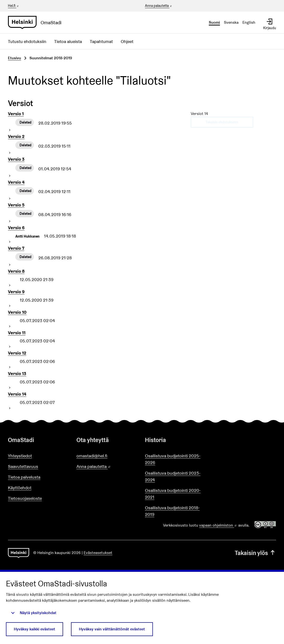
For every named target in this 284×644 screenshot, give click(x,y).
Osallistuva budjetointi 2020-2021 (173, 494)
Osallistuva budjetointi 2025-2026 (173, 459)
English (249, 22)
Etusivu (14, 58)
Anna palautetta (159, 6)
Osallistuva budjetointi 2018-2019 (172, 511)
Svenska (231, 22)
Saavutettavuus (23, 466)
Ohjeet (127, 41)
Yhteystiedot (20, 456)
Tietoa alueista (68, 41)
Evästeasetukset (98, 553)
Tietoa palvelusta (24, 477)
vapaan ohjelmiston (218, 525)
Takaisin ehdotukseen (222, 122)
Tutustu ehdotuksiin (27, 41)
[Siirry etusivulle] (37, 22)
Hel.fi (14, 6)
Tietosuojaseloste (25, 498)
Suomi (214, 22)
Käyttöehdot (20, 488)
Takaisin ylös (255, 553)
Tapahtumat (101, 41)
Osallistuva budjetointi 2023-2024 (173, 476)
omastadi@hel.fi (92, 456)
